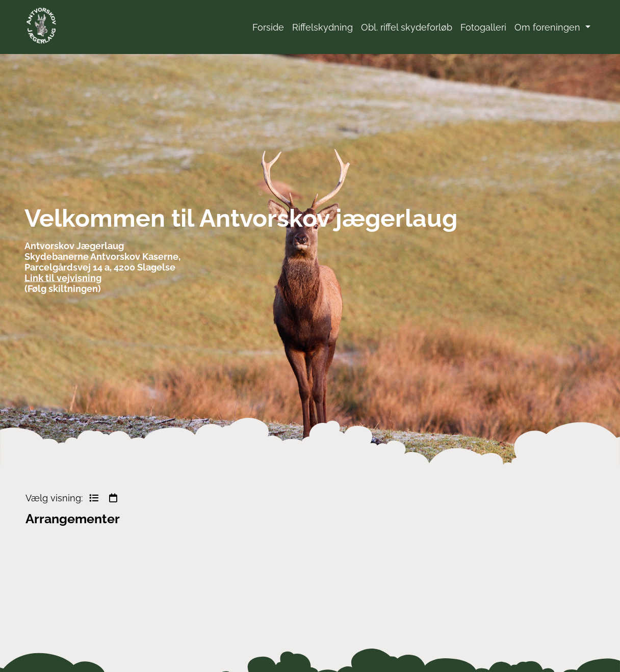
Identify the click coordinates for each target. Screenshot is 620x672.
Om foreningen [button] (549, 27)
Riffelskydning (322, 27)
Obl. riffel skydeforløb (407, 27)
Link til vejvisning (63, 277)
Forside (268, 27)
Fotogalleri (483, 27)
